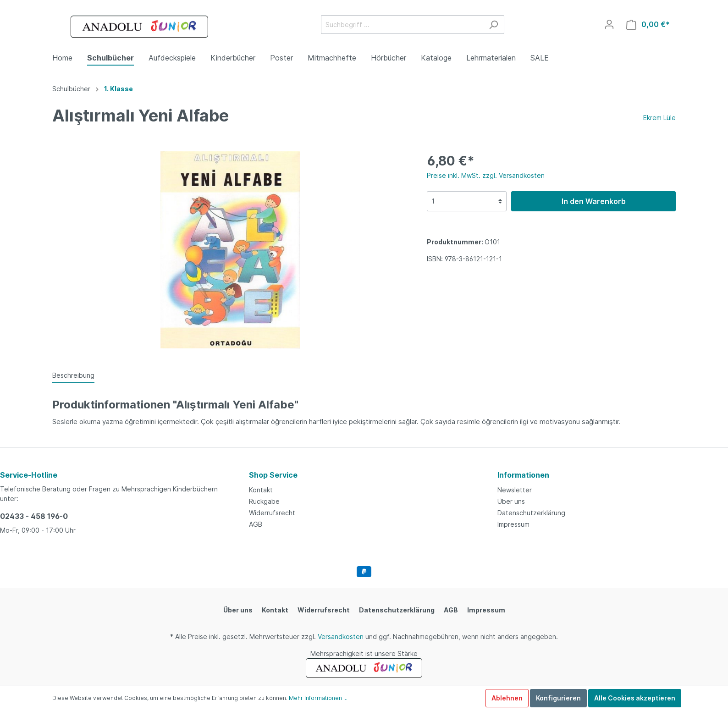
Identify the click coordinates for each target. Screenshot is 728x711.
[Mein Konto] (609, 24)
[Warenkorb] (648, 25)
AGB (256, 524)
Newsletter (515, 490)
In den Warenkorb (594, 201)
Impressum (513, 524)
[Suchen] (494, 25)
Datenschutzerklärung (531, 513)
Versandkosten (341, 637)
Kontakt (261, 490)
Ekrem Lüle (659, 118)
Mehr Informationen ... (318, 698)
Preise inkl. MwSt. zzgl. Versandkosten (486, 175)
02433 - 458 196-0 (34, 516)
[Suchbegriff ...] (402, 25)
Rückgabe (264, 501)
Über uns (511, 501)
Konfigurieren (558, 698)
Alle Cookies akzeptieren (635, 698)
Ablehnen (507, 698)
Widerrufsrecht (272, 513)
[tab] (73, 375)
